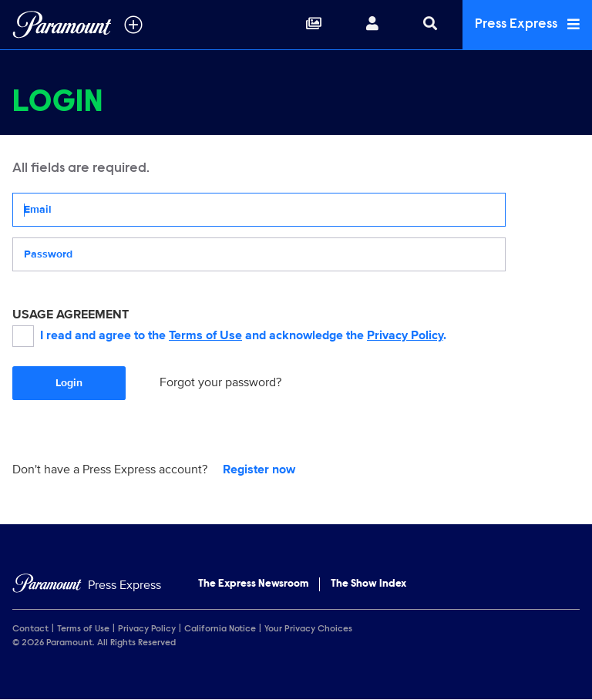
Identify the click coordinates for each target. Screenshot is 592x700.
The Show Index (368, 584)
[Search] (430, 25)
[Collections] (314, 25)
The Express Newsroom (253, 584)
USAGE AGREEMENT (71, 315)
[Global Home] (62, 25)
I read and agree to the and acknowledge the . (229, 336)
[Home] (87, 586)
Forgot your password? (220, 382)
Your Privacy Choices (308, 629)
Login (69, 383)
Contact (30, 629)
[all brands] (133, 25)
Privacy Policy (405, 335)
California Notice (220, 629)
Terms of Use (205, 335)
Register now (259, 469)
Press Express (527, 24)
